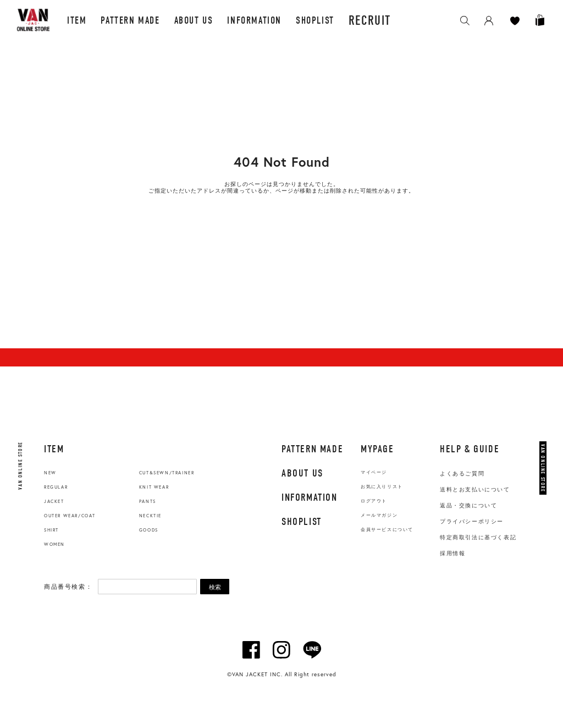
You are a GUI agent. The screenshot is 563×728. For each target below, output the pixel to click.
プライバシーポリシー (472, 521)
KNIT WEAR (154, 487)
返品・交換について (468, 505)
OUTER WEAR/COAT (70, 516)
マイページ (374, 472)
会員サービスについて (387, 530)
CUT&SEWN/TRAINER (167, 473)
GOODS (149, 530)
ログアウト (374, 501)
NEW (50, 473)
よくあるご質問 (462, 474)
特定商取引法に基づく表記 (478, 537)
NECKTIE (150, 516)
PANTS (148, 501)
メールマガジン (379, 515)
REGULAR (56, 487)
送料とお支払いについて (475, 489)
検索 (215, 587)
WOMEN (54, 544)
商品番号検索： (68, 587)
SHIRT (51, 530)
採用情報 (452, 553)
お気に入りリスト (382, 487)
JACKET (54, 501)
